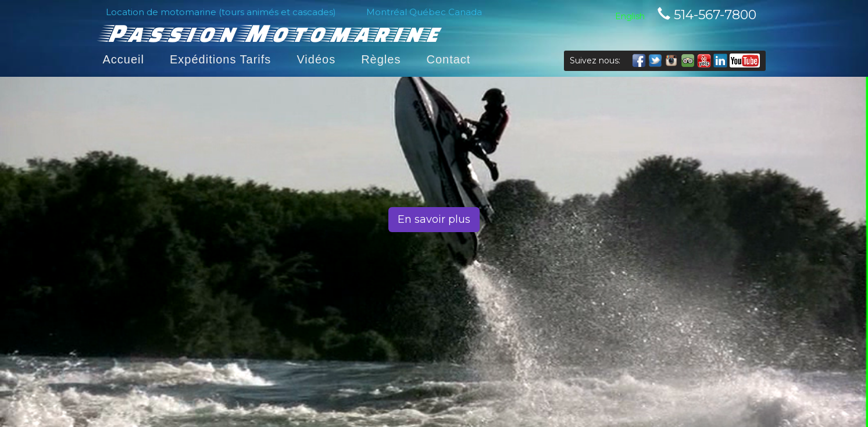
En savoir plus (434, 219)
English (630, 16)
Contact (448, 59)
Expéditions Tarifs (220, 59)
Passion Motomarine (271, 32)
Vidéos (316, 59)
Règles (381, 59)
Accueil (124, 59)
